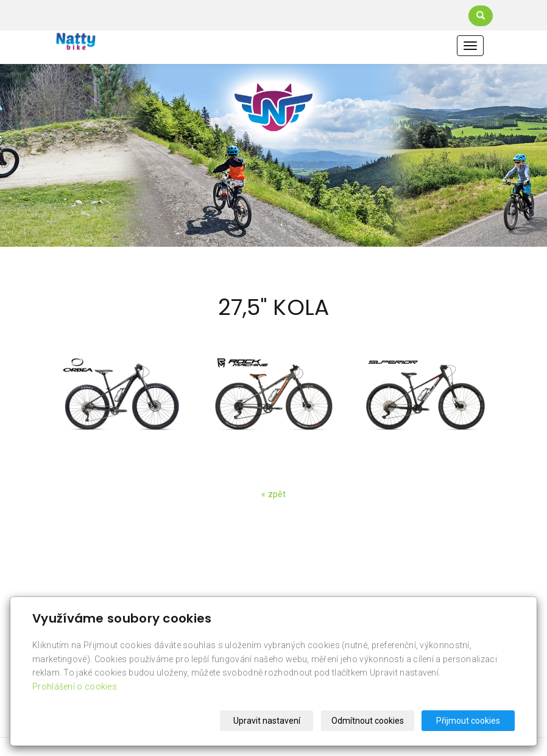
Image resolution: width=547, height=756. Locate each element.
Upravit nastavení (267, 721)
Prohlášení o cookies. (76, 687)
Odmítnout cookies (368, 721)
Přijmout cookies (468, 721)
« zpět (273, 494)
